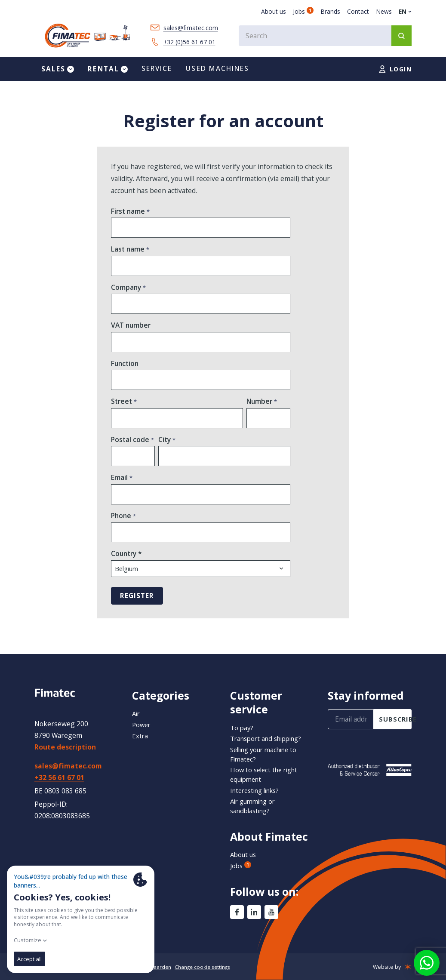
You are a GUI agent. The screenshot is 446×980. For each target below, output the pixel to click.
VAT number (131, 330)
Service (157, 72)
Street (122, 407)
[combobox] (323, 37)
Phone (122, 523)
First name (129, 215)
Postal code (131, 446)
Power (142, 725)
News (384, 11)
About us (274, 11)
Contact (358, 11)
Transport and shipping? (269, 738)
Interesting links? (258, 790)
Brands (330, 11)
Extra (140, 736)
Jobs (303, 11)
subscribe (395, 719)
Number (260, 407)
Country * (126, 561)
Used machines (217, 72)
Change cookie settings (207, 967)
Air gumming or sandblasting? (255, 806)
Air (137, 713)
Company (127, 292)
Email (120, 484)
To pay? (242, 728)
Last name (129, 253)
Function (125, 369)
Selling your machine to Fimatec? (267, 754)
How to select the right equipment (266, 774)
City (165, 446)
